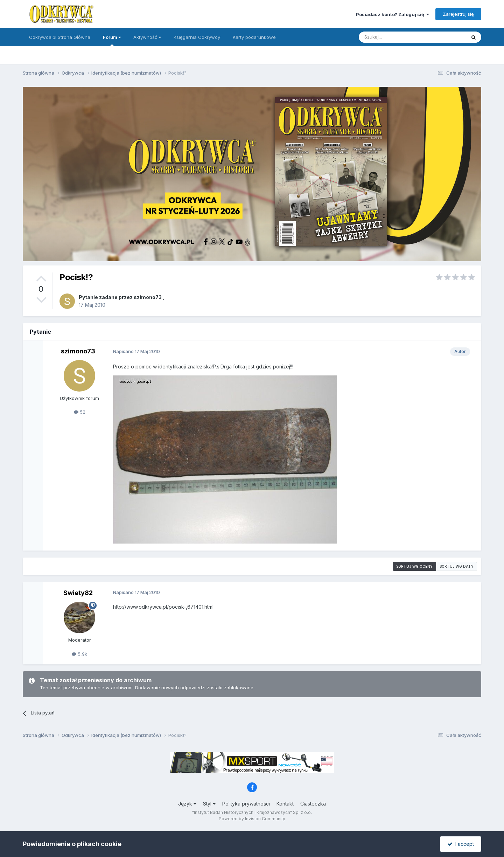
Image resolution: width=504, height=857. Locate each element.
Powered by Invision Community (252, 819)
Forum (112, 40)
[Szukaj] (395, 37)
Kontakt (285, 804)
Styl (209, 804)
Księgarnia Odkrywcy (197, 37)
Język (187, 804)
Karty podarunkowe (254, 37)
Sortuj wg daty (457, 566)
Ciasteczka (313, 804)
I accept (461, 844)
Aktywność (147, 37)
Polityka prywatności (246, 804)
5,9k (79, 654)
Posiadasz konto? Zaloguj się (393, 14)
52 (80, 412)
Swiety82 (78, 593)
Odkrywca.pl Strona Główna (60, 37)
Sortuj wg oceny (414, 566)
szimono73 (148, 297)
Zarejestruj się (458, 14)
